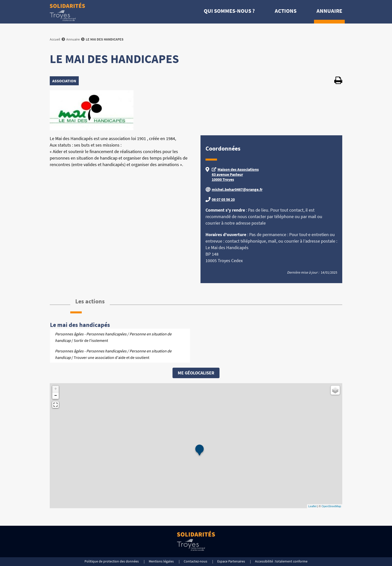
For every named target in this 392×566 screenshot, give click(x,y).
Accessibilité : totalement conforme (281, 561)
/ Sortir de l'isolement (113, 337)
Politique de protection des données (112, 561)
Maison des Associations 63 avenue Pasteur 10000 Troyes (235, 174)
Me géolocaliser (196, 373)
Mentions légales (161, 561)
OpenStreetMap (331, 506)
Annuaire (329, 11)
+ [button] (56, 389)
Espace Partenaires (231, 561)
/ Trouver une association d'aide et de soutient (113, 354)
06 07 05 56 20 (223, 199)
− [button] (56, 396)
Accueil (55, 39)
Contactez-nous (195, 561)
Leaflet (312, 506)
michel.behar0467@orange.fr (237, 189)
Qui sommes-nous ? (229, 11)
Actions (286, 11)
